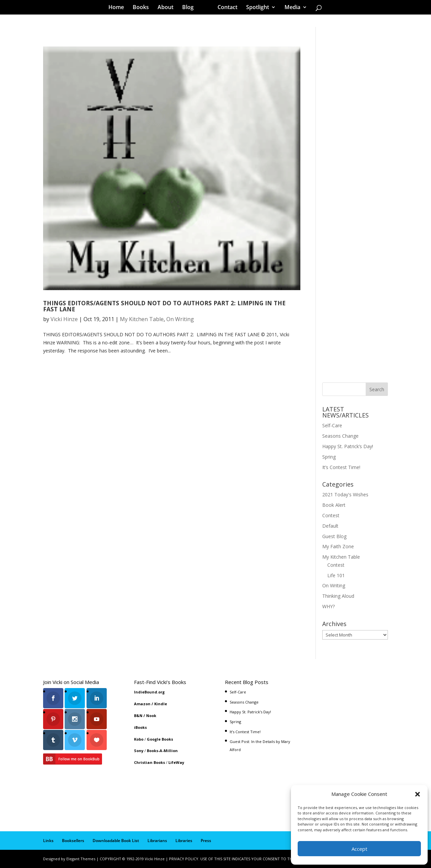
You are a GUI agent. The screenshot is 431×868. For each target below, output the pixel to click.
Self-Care (332, 425)
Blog (190, 8)
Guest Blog (334, 536)
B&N (138, 716)
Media (290, 8)
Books (143, 8)
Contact (225, 8)
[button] (418, 794)
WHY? (328, 606)
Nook (151, 716)
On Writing (180, 319)
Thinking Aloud (338, 596)
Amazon (142, 704)
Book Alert (334, 505)
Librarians (157, 841)
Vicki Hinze (64, 319)
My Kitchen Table (142, 319)
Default (330, 526)
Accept (359, 849)
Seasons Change (340, 436)
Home (119, 8)
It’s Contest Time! (341, 467)
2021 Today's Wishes (345, 494)
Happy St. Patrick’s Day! (348, 446)
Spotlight (255, 8)
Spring (329, 457)
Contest (331, 515)
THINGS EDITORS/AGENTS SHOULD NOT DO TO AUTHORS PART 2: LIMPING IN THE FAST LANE (164, 306)
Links (48, 841)
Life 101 (336, 575)
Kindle (161, 704)
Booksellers (73, 841)
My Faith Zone (338, 546)
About (168, 8)
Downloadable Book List (116, 841)
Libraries (184, 841)
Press (206, 841)
